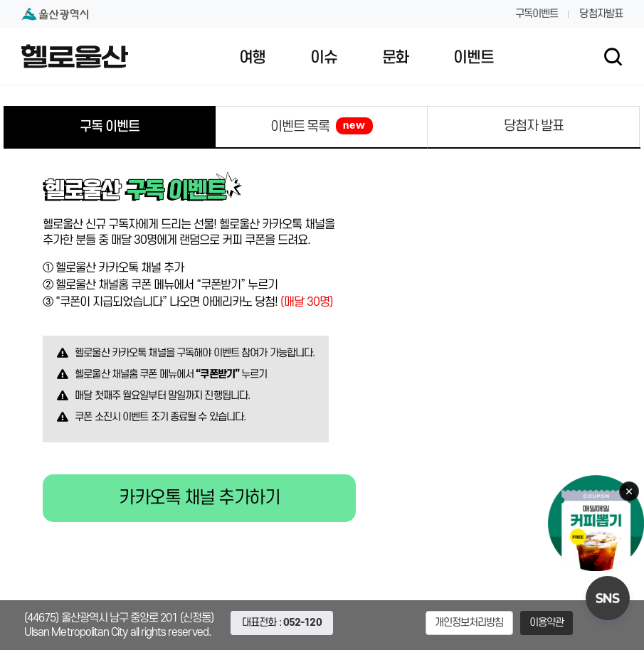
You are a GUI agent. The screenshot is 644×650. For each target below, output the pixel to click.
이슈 (323, 58)
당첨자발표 (601, 14)
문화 (395, 58)
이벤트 (473, 58)
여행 (252, 58)
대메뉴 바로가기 (322, 0)
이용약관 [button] (547, 623)
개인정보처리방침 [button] (469, 623)
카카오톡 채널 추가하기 (199, 498)
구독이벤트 (537, 14)
